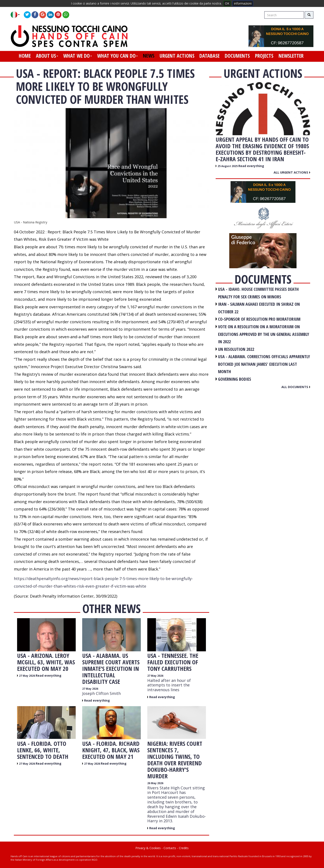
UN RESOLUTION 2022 (236, 349)
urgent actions (177, 56)
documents (237, 56)
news (149, 56)
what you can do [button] (117, 56)
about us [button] (47, 56)
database (209, 56)
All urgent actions (292, 172)
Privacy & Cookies (148, 848)
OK (227, 3)
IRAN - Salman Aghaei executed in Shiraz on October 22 (259, 308)
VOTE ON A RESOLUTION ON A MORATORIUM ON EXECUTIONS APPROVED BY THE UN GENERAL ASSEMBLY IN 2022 (264, 334)
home (25, 56)
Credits (184, 848)
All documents (296, 387)
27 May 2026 (27, 676)
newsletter (291, 56)
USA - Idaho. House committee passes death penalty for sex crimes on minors (258, 293)
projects (264, 56)
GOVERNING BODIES (235, 379)
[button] (17, 15)
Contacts (170, 848)
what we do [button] (78, 56)
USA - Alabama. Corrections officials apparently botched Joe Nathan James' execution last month (264, 364)
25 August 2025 (228, 166)
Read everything (49, 675)
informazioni (243, 3)
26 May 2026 (155, 783)
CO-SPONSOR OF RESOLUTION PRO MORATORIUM (259, 319)
